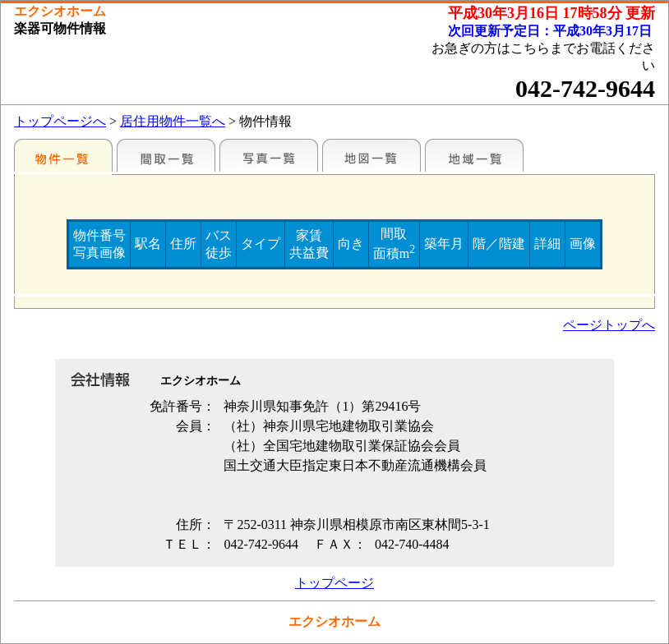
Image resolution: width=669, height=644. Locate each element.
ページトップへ (609, 325)
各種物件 (63, 155)
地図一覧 (371, 155)
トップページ (334, 583)
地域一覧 (474, 155)
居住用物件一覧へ (173, 121)
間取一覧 (166, 155)
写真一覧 (269, 155)
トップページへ (60, 121)
